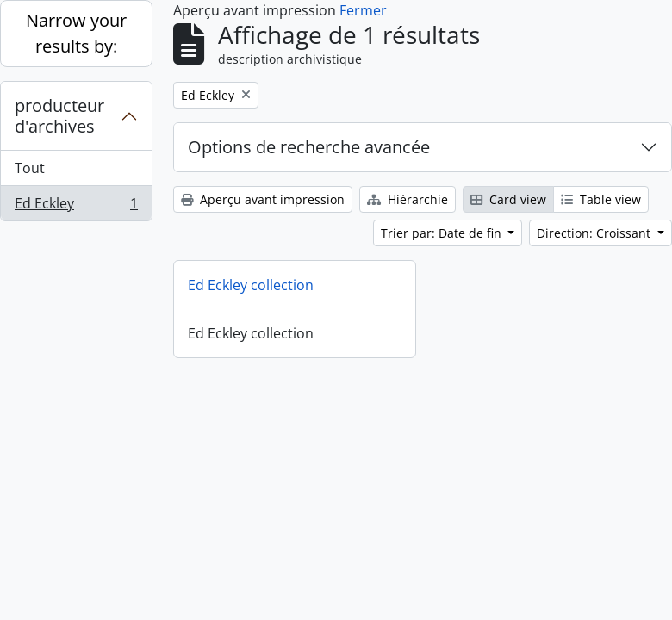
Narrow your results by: (76, 33)
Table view (601, 199)
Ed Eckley (76, 207)
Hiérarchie (408, 199)
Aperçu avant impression (263, 199)
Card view (508, 199)
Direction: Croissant (595, 233)
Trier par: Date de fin (443, 233)
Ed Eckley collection (251, 285)
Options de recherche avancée (309, 147)
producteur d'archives (59, 116)
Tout (30, 168)
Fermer (363, 10)
